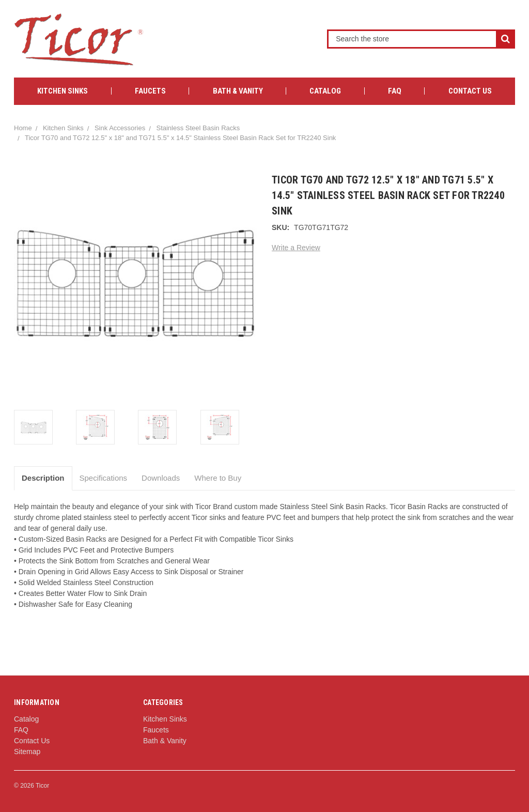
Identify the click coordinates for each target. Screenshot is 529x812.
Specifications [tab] (104, 478)
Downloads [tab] (161, 478)
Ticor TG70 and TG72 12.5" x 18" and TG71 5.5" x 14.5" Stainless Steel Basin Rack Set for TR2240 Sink (180, 138)
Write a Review (296, 248)
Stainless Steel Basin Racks (198, 128)
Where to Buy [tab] (218, 478)
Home (23, 128)
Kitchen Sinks (63, 91)
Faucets (150, 91)
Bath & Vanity (238, 91)
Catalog (325, 91)
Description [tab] (43, 478)
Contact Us (470, 91)
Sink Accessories (120, 128)
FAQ (395, 91)
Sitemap (27, 752)
